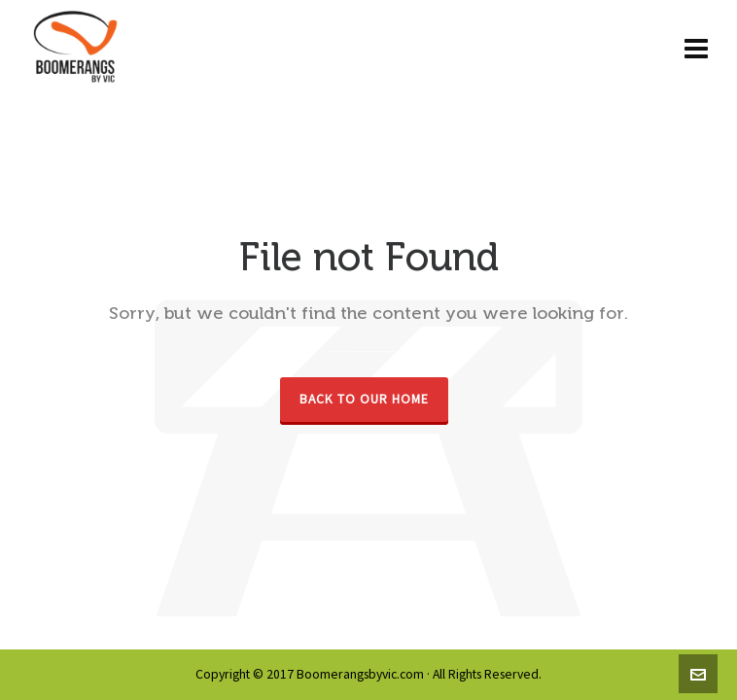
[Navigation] (696, 49)
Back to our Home (364, 399)
